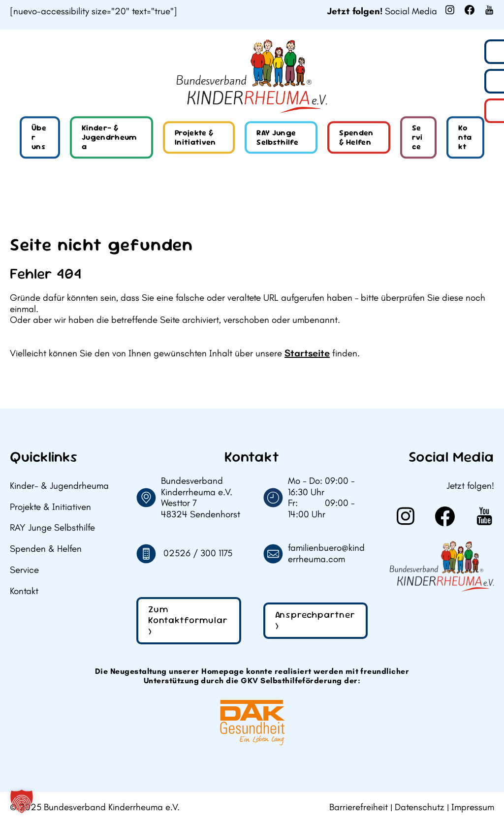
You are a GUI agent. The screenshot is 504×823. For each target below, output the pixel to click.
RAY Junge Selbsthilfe (277, 137)
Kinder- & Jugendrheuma (109, 137)
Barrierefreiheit (359, 807)
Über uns (39, 137)
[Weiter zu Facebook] (470, 10)
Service (417, 137)
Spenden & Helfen (356, 137)
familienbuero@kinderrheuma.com (326, 554)
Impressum (473, 807)
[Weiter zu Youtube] (489, 10)
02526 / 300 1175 (198, 553)
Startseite (307, 353)
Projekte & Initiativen (195, 137)
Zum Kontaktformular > (188, 620)
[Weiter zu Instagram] (450, 10)
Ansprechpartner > (315, 620)
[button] (22, 801)
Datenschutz (420, 807)
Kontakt (465, 137)
